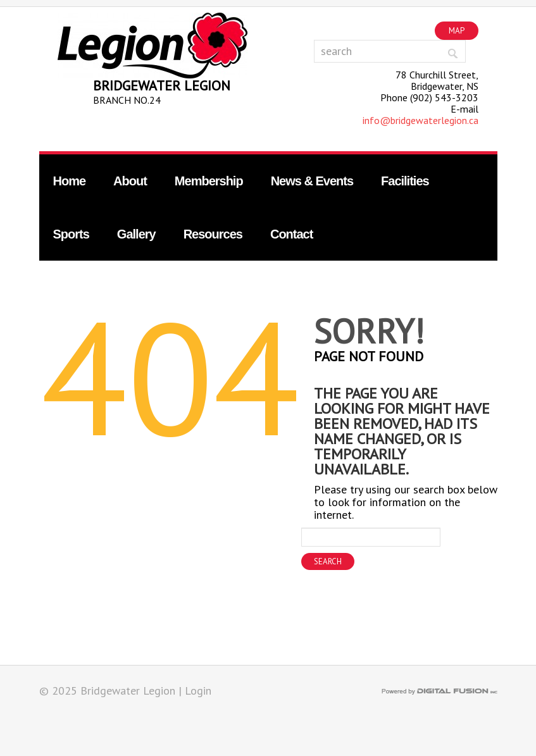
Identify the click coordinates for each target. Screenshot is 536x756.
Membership (209, 181)
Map (457, 31)
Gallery (136, 234)
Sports (71, 234)
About (130, 181)
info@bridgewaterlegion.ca (421, 120)
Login (198, 691)
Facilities (405, 181)
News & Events (312, 181)
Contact (291, 234)
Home (70, 181)
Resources (213, 234)
